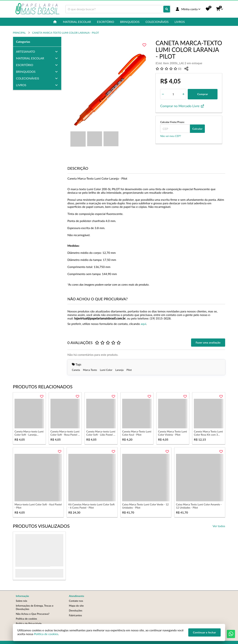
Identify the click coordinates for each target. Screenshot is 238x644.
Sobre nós (22, 601)
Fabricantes (75, 615)
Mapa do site (76, 606)
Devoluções (76, 610)
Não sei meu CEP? (171, 136)
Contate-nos (76, 601)
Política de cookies (26, 619)
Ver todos (219, 526)
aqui (143, 324)
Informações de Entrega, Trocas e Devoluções (35, 607)
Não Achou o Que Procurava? (33, 614)
